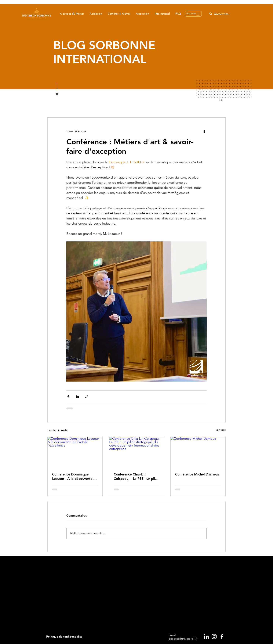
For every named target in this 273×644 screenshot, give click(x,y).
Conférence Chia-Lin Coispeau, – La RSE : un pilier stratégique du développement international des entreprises (136, 476)
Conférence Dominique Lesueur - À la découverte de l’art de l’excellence (75, 476)
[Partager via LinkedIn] (77, 397)
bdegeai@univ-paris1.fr (183, 639)
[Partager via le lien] (87, 397)
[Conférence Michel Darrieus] (198, 452)
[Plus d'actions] (204, 131)
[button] (72, 14)
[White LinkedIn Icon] (206, 637)
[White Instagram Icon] (214, 637)
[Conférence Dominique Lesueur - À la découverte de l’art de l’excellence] (75, 452)
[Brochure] (193, 14)
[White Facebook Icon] (222, 637)
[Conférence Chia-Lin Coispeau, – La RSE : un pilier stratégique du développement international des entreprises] (137, 452)
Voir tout (221, 430)
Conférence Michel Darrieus (197, 474)
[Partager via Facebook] (68, 397)
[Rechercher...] (222, 14)
